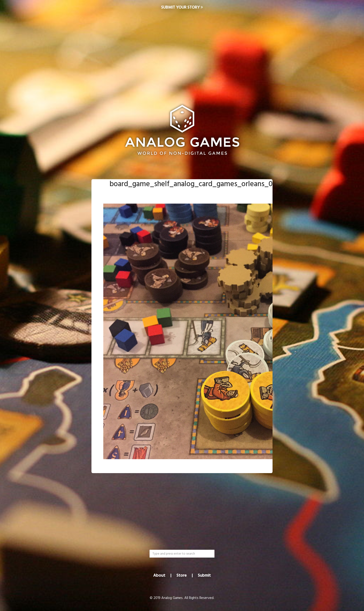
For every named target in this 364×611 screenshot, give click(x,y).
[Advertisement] (182, 52)
